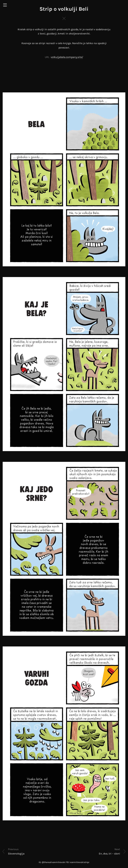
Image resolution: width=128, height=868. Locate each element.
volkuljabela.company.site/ (67, 57)
